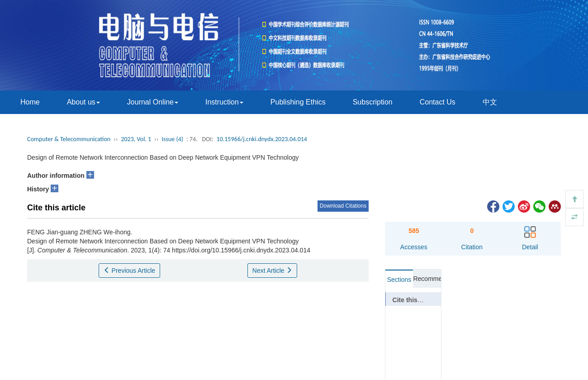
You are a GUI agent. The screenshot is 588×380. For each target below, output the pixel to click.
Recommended (427, 279)
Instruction (224, 102)
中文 (490, 102)
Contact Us (438, 102)
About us (83, 102)
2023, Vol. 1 (136, 139)
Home (30, 102)
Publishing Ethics (298, 102)
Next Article (273, 271)
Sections (399, 280)
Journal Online (153, 102)
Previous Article (129, 271)
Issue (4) (173, 139)
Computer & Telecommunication (69, 139)
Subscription (373, 102)
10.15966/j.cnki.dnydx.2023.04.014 (262, 139)
